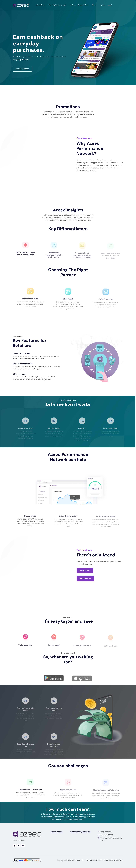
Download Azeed (22, 69)
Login (64, 5)
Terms (94, 5)
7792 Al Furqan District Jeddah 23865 (110, 839)
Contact (72, 5)
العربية (110, 5)
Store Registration (55, 5)
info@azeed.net (105, 832)
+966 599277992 (105, 835)
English (102, 5)
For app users (85, 571)
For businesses (85, 578)
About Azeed (41, 5)
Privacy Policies (84, 5)
